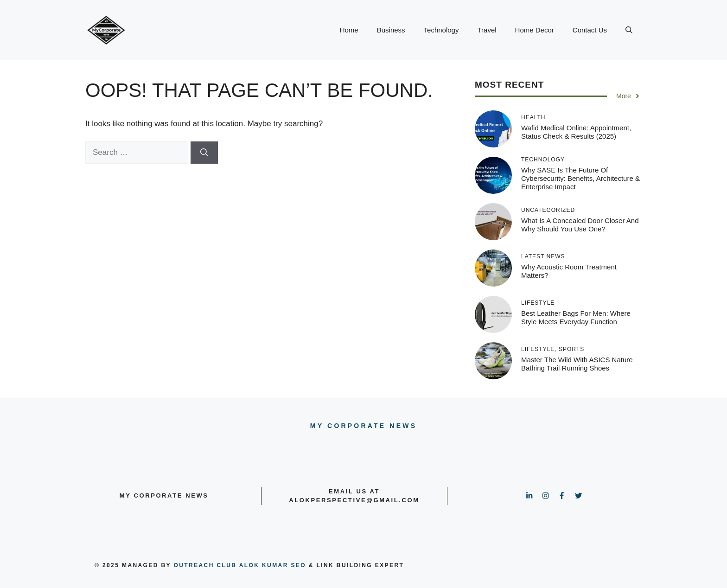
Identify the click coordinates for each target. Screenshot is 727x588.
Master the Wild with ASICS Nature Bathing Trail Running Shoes (577, 364)
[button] (629, 30)
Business (391, 30)
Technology (441, 30)
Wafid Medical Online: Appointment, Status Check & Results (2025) (576, 132)
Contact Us (590, 30)
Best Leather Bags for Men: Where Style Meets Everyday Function (576, 317)
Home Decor (535, 30)
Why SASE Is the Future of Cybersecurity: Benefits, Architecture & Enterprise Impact (580, 178)
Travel (487, 30)
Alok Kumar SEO (273, 565)
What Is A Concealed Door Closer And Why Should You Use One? (580, 225)
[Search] (204, 153)
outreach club (205, 565)
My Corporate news (363, 426)
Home (349, 30)
